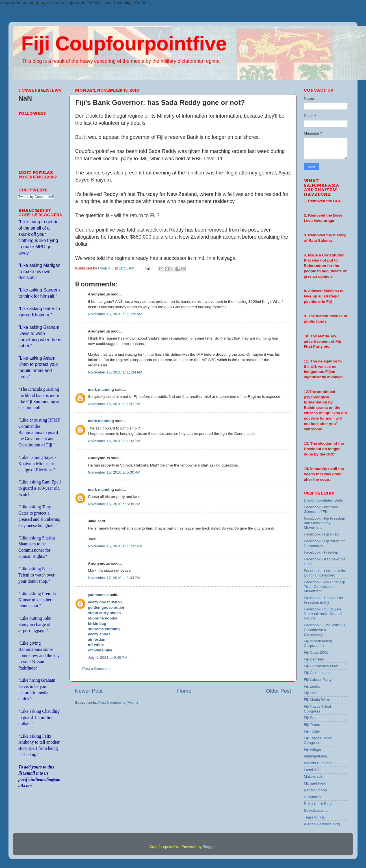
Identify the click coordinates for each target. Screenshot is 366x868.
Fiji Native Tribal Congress (317, 709)
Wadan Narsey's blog (322, 824)
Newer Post (89, 691)
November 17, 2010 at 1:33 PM (114, 578)
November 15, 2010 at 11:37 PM (115, 546)
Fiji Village (312, 749)
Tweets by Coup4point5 (36, 197)
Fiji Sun (310, 718)
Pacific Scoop (315, 790)
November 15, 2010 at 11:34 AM (115, 372)
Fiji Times (312, 725)
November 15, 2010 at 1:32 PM (114, 441)
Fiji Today (312, 731)
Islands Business (318, 763)
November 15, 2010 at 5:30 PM (114, 472)
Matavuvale (314, 777)
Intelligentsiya (315, 756)
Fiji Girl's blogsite (318, 673)
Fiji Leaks (312, 686)
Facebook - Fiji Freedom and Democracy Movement (324, 523)
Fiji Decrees (314, 659)
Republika (312, 797)
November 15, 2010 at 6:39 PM (114, 504)
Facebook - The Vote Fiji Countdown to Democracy (324, 630)
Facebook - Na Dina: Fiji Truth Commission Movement (324, 587)
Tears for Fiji (314, 817)
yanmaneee (98, 595)
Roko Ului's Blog (318, 804)
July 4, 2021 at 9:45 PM (108, 658)
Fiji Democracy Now (321, 666)
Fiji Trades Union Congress (318, 740)
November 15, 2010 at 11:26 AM (115, 314)
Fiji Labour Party (318, 680)
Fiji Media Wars (317, 700)
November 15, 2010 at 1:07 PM (114, 404)
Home (184, 691)
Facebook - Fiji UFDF (322, 534)
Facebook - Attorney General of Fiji (321, 509)
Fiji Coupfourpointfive (124, 44)
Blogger (209, 847)
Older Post (279, 691)
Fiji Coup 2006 (316, 652)
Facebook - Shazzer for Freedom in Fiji (324, 600)
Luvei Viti (312, 770)
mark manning (101, 389)
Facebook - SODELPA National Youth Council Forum (323, 614)
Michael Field (315, 783)
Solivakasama (316, 810)
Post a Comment (97, 669)
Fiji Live (310, 693)
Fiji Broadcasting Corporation (318, 643)
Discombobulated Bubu (324, 500)
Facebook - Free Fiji (321, 552)
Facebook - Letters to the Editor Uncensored (325, 573)
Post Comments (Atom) (118, 702)
